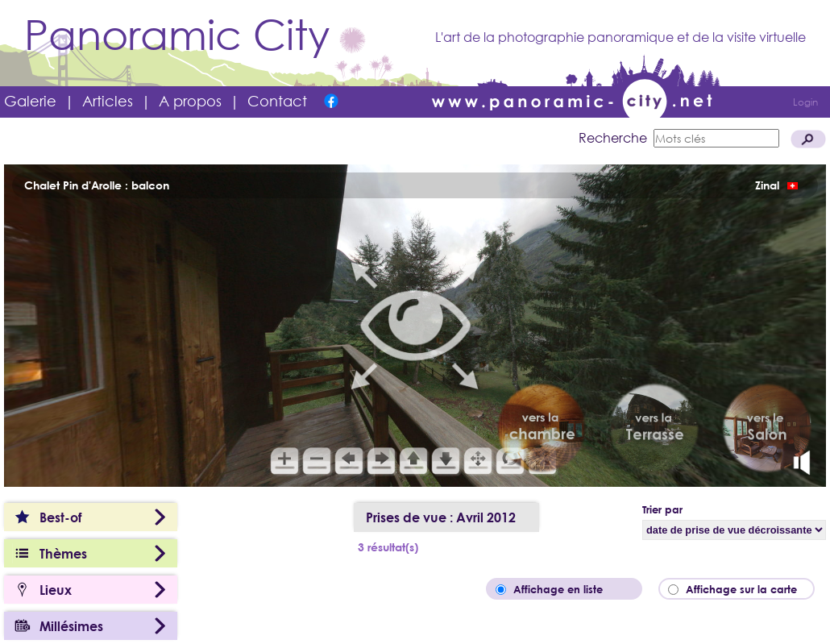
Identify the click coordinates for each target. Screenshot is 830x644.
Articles (108, 101)
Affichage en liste (569, 589)
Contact (277, 101)
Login (805, 102)
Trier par (662, 509)
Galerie (30, 101)
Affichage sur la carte (746, 589)
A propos (190, 101)
